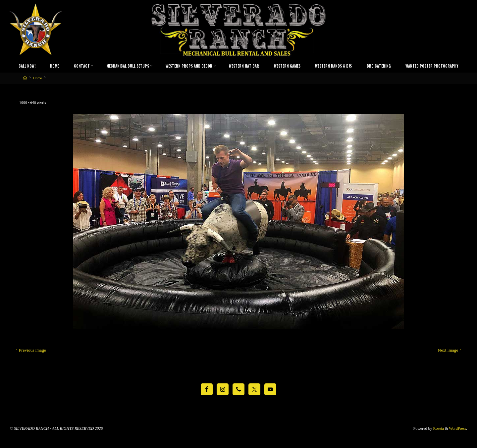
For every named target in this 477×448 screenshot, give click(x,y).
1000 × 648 (29, 103)
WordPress (457, 428)
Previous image (30, 350)
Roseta (438, 428)
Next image (450, 350)
